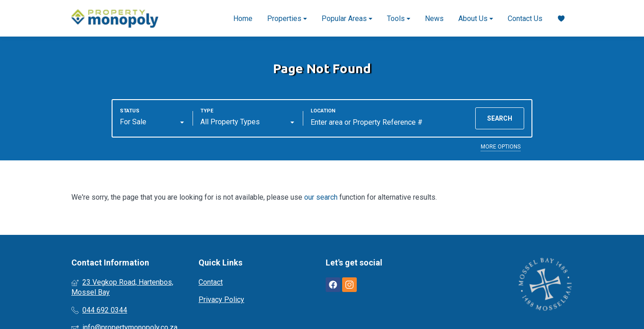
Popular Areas (347, 19)
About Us (476, 19)
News (434, 19)
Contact (211, 282)
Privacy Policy (221, 300)
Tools (399, 19)
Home (243, 19)
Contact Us (525, 19)
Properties (287, 19)
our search (321, 197)
